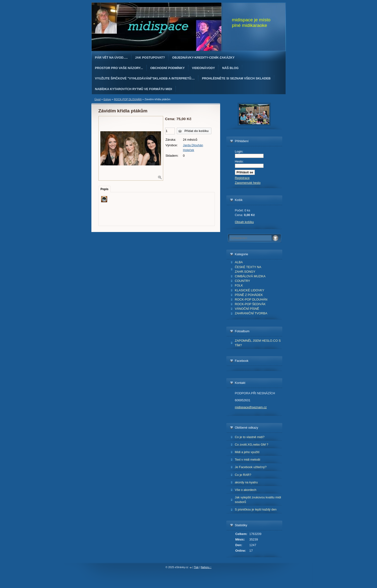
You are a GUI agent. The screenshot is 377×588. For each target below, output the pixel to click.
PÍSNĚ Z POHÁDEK (249, 295)
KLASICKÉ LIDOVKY (250, 290)
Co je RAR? (243, 475)
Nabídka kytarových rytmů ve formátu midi (134, 89)
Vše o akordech (246, 490)
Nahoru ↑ (206, 567)
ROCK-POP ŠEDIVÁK (250, 304)
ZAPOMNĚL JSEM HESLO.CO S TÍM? (258, 343)
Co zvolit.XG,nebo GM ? (252, 445)
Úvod (98, 99)
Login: (239, 151)
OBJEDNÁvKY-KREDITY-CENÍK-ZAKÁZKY (203, 58)
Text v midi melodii (248, 460)
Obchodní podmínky (168, 68)
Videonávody (204, 68)
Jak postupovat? (150, 58)
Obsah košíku (244, 222)
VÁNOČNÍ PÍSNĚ (247, 309)
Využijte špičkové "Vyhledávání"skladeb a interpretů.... (145, 78)
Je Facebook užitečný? (251, 467)
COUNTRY (243, 281)
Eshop (107, 99)
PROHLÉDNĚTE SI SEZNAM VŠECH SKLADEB (236, 78)
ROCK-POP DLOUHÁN (251, 299)
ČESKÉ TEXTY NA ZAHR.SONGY (248, 269)
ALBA (239, 262)
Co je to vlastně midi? (250, 437)
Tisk (196, 567)
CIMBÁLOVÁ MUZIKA (250, 276)
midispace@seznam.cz (251, 407)
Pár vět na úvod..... (111, 58)
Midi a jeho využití (247, 452)
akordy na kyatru (246, 482)
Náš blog (230, 68)
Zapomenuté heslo (248, 183)
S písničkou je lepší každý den (256, 509)
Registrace (242, 178)
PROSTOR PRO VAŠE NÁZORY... (119, 68)
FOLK (239, 285)
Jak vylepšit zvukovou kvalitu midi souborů (258, 500)
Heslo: (239, 161)
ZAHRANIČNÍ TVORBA (251, 313)
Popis (105, 189)
